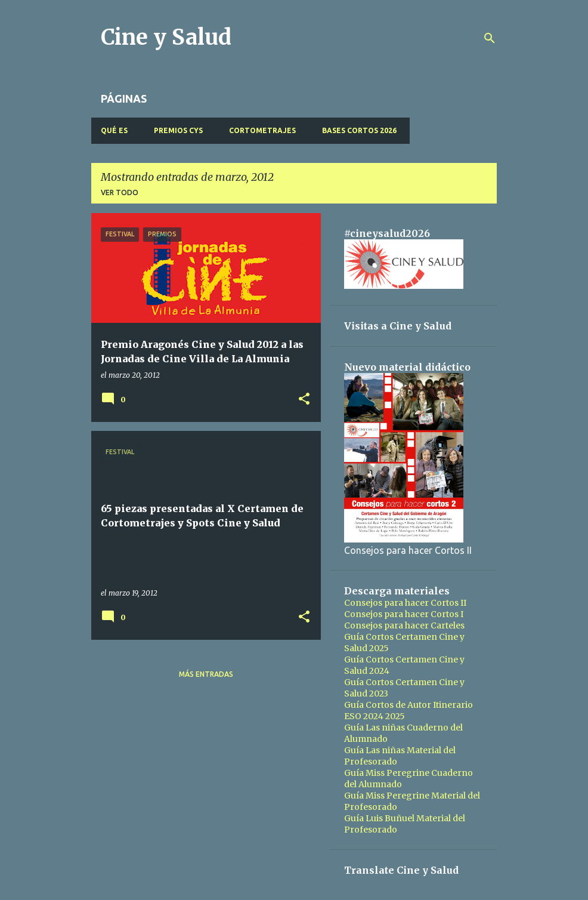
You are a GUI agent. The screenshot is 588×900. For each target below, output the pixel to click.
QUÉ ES (114, 130)
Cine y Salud (166, 37)
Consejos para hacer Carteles (404, 625)
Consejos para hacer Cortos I (404, 614)
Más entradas (206, 674)
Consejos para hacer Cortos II (405, 603)
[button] (304, 400)
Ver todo (120, 192)
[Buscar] (490, 38)
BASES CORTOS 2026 (359, 130)
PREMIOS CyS (178, 130)
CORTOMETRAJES (262, 130)
